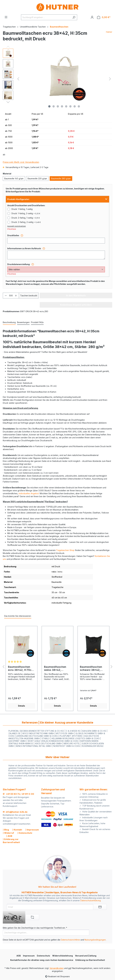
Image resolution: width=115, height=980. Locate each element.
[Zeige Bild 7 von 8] (75, 106)
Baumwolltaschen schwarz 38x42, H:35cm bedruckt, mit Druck (93, 668)
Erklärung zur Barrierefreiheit (90, 960)
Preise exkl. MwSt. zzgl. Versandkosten (21, 162)
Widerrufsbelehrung (63, 956)
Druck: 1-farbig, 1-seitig (22, 209)
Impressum (29, 956)
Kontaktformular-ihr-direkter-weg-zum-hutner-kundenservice (42, 960)
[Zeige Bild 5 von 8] (66, 106)
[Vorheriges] (18, 79)
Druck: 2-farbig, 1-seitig (26, 218)
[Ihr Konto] (92, 17)
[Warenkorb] (104, 17)
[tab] (9, 322)
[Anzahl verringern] (6, 296)
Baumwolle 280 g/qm (61, 178)
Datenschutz (43, 956)
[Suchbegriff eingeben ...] (46, 17)
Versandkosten (57, 968)
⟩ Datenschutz (25, 833)
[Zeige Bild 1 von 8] (49, 106)
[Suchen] (74, 17)
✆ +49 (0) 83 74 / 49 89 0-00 (18, 794)
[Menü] (6, 17)
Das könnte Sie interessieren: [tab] (18, 616)
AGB (19, 956)
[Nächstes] (110, 79)
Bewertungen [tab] (23, 322)
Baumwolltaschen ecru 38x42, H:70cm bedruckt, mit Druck (21, 668)
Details (22, 706)
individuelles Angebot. (29, 493)
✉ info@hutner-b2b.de (15, 812)
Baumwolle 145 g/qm (14, 178)
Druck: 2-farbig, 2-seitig (26, 222)
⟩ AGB (9, 836)
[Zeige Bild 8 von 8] (79, 106)
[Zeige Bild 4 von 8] (62, 106)
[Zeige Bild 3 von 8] (58, 106)
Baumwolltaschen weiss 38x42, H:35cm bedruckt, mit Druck (58, 668)
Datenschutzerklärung (91, 900)
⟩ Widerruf (8, 833)
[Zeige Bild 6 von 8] (70, 106)
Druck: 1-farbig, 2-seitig (26, 213)
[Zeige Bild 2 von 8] (54, 106)
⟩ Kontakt (17, 830)
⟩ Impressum (32, 830)
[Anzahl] (11, 296)
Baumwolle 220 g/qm (37, 178)
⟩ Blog (6, 830)
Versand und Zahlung (86, 956)
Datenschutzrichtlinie (70, 940)
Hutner (109, 32)
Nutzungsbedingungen (95, 940)
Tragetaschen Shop (65, 550)
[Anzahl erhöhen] (16, 296)
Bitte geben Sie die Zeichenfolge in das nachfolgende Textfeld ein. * (35, 928)
